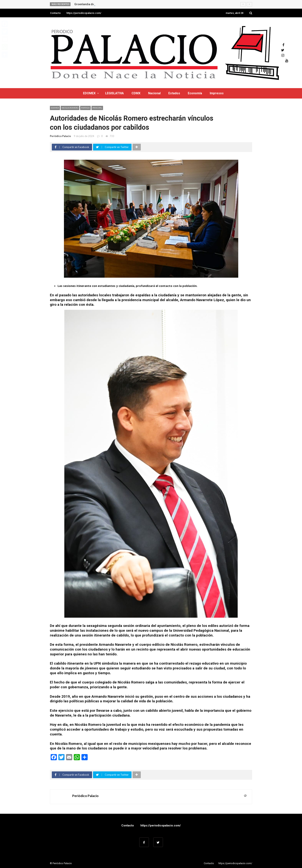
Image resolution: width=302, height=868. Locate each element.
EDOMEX (89, 93)
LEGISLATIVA (115, 93)
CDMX (136, 93)
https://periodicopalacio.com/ (84, 13)
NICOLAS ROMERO (70, 108)
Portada (85, 108)
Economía (195, 93)
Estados (174, 93)
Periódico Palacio (60, 136)
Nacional (154, 93)
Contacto (55, 13)
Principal (97, 108)
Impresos (217, 93)
